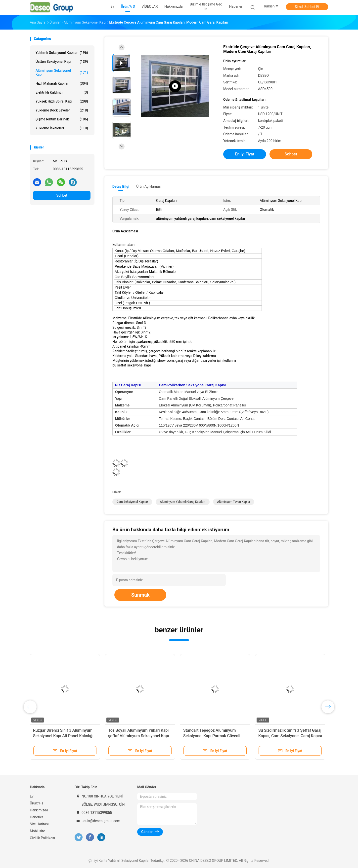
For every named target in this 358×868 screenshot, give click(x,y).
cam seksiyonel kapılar (132, 502)
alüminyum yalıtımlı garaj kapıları (182, 502)
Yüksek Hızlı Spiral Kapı (62, 101)
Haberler (36, 817)
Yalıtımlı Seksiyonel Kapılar (62, 53)
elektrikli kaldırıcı (62, 92)
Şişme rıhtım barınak (62, 119)
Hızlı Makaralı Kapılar (62, 83)
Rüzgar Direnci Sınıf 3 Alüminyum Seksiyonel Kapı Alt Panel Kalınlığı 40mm (63, 736)
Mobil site (37, 831)
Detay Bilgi (121, 186)
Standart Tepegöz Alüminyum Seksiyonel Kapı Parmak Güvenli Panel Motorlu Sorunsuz (212, 736)
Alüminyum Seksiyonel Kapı (62, 72)
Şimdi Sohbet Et (307, 7)
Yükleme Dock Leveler (62, 110)
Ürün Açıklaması (149, 186)
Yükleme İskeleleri (62, 128)
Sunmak (140, 595)
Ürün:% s (37, 803)
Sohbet (62, 195)
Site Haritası (39, 824)
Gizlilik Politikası (42, 838)
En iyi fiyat (245, 154)
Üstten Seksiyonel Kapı (62, 62)
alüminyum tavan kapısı (234, 502)
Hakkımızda (39, 810)
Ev (32, 796)
